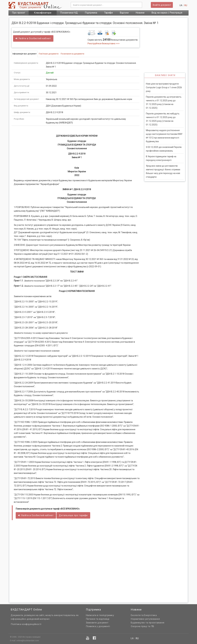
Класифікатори (43, 13)
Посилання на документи (72, 54)
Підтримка (91, 13)
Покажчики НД (69, 13)
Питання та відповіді (98, 619)
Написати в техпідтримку (100, 615)
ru (186, 5)
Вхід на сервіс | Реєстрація (167, 13)
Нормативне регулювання (145, 619)
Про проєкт (19, 13)
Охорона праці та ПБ (143, 626)
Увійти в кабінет (33, 38)
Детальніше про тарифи (73, 515)
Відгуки (124, 13)
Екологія (136, 615)
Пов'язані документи (49, 54)
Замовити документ (97, 623)
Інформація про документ (25, 54)
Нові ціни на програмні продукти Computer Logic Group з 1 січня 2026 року (164, 87)
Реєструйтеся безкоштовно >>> (104, 43)
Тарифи (108, 13)
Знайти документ (162, 5)
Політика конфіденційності (26, 624)
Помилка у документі (98, 626)
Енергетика (150, 615)
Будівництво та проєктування (148, 623)
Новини (140, 13)
